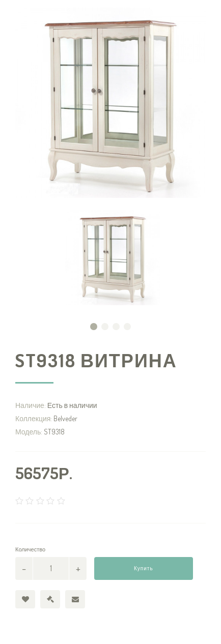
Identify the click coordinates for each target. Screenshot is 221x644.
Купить (144, 568)
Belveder (65, 418)
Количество (30, 549)
